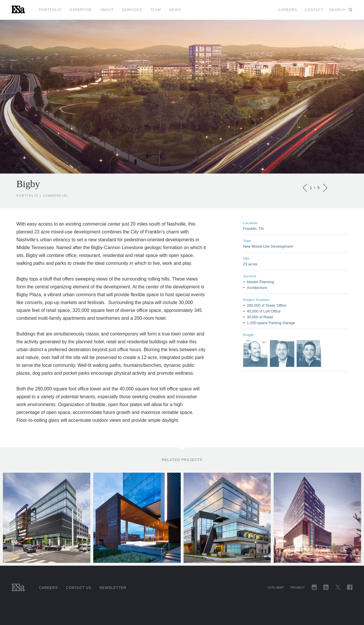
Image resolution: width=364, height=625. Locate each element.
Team (156, 10)
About (107, 10)
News (175, 10)
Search (341, 10)
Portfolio (50, 10)
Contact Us (79, 588)
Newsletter (113, 588)
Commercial (55, 196)
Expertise (81, 10)
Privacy (298, 588)
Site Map (276, 588)
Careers (288, 10)
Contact (314, 10)
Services (132, 10)
